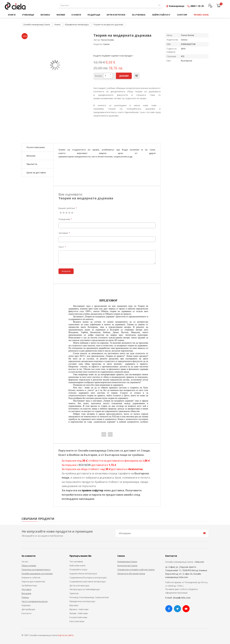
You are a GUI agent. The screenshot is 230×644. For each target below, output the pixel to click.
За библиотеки (29, 585)
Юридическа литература (77, 25)
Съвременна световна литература (88, 581)
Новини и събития (31, 577)
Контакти (26, 613)
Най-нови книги (77, 565)
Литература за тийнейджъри (85, 589)
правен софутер (92, 490)
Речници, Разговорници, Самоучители (89, 597)
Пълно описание (36, 147)
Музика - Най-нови (79, 609)
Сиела (106, 44)
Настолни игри (77, 621)
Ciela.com (199, 562)
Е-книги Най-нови (78, 617)
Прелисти (32, 164)
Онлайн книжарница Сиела (37, 25)
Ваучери (74, 605)
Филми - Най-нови (79, 613)
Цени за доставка (36, 173)
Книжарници (177, 6)
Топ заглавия (76, 562)
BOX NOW (85, 465)
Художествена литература (83, 573)
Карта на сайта (66, 635)
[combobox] (110, 5)
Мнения (31, 156)
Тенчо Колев (107, 40)
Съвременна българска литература (88, 577)
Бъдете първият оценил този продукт (113, 56)
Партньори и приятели (33, 581)
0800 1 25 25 (197, 6)
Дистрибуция (28, 609)
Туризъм (74, 593)
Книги (57, 25)
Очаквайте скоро (78, 569)
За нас (25, 562)
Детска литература (79, 585)
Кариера (26, 605)
